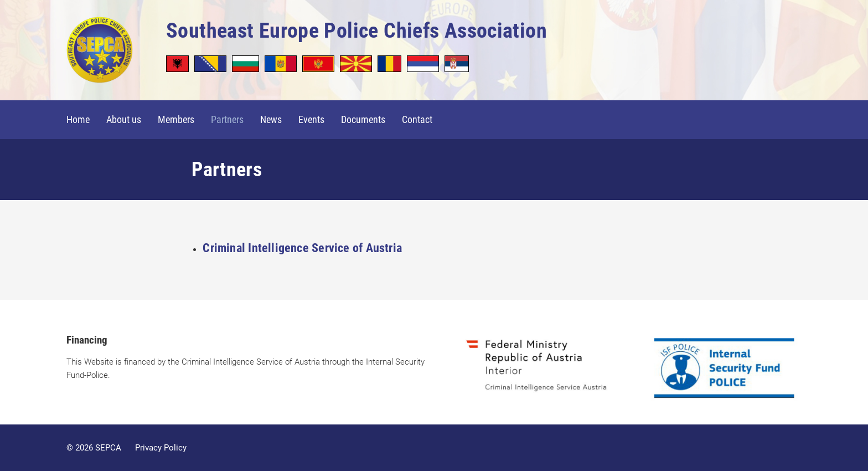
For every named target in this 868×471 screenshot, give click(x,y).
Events (311, 119)
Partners (227, 119)
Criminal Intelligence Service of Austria (302, 248)
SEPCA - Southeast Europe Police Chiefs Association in (100, 53)
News (271, 119)
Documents (363, 119)
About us (124, 119)
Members (176, 119)
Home (78, 119)
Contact (417, 119)
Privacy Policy (161, 448)
